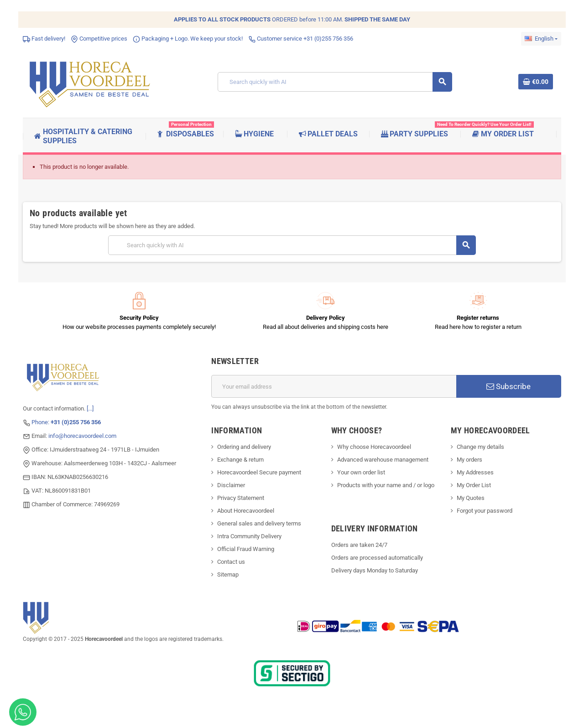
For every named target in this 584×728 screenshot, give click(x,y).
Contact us (231, 562)
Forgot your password (485, 511)
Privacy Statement (241, 498)
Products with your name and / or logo (386, 485)
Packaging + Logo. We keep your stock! (188, 39)
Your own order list (361, 472)
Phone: (66, 422)
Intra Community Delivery (249, 536)
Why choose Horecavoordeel (374, 447)
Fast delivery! (44, 39)
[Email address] (334, 386)
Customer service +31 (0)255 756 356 (301, 39)
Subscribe (508, 386)
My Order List (474, 485)
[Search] (335, 82)
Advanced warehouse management (383, 460)
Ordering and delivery (244, 447)
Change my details (480, 447)
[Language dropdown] (541, 39)
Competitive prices (99, 39)
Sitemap (228, 575)
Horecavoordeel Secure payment (259, 472)
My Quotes (471, 498)
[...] (90, 408)
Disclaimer (231, 485)
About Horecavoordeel (246, 511)
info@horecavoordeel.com (82, 436)
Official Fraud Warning (246, 549)
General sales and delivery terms (259, 523)
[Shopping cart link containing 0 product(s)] (536, 82)
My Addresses (475, 472)
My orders (469, 460)
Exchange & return (240, 460)
